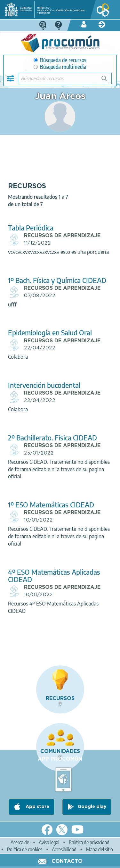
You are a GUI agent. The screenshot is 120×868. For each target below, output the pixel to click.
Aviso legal (49, 842)
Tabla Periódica (31, 228)
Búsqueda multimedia (60, 67)
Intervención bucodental (44, 385)
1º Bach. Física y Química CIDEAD (57, 280)
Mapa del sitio (100, 849)
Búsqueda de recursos (60, 60)
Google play (92, 807)
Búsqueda (108, 81)
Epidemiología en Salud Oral (50, 333)
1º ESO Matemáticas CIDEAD (51, 505)
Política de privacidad (89, 842)
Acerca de (20, 842)
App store (37, 807)
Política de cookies (25, 849)
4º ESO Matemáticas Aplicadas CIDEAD (54, 576)
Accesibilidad (64, 849)
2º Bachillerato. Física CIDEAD (52, 438)
